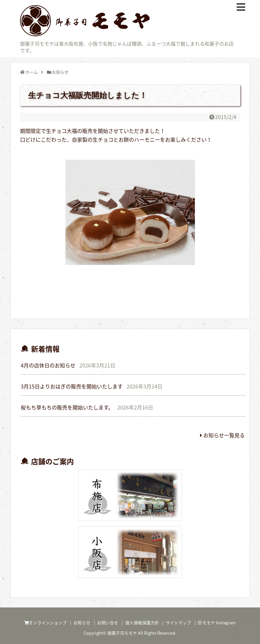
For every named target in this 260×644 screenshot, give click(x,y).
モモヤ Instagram (217, 622)
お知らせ (82, 622)
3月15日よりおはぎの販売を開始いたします (72, 386)
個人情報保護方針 (142, 622)
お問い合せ (108, 622)
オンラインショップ (45, 622)
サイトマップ (178, 622)
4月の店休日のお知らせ (48, 365)
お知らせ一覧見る (222, 435)
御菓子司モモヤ (122, 633)
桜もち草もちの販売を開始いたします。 (67, 407)
